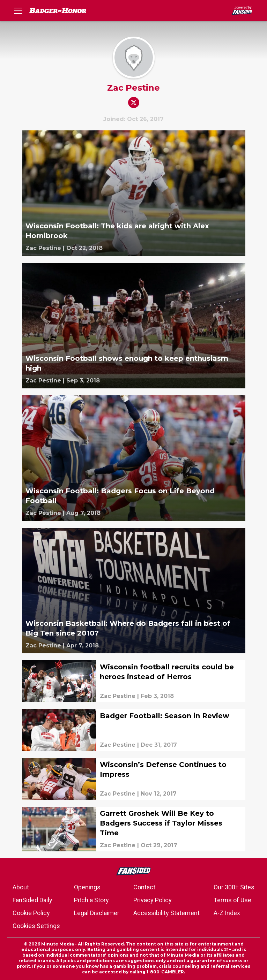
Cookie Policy (31, 913)
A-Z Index (227, 913)
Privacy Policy (153, 900)
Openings (87, 887)
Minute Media (58, 944)
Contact (144, 887)
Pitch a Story (91, 900)
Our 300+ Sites (234, 887)
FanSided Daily (32, 900)
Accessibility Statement (166, 913)
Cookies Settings (36, 926)
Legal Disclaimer (97, 913)
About (21, 887)
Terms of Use (232, 900)
